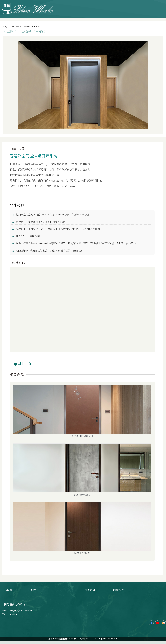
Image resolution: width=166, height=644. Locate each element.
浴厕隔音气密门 (82, 495)
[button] (23, 364)
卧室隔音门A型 (82, 553)
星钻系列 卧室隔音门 (82, 436)
